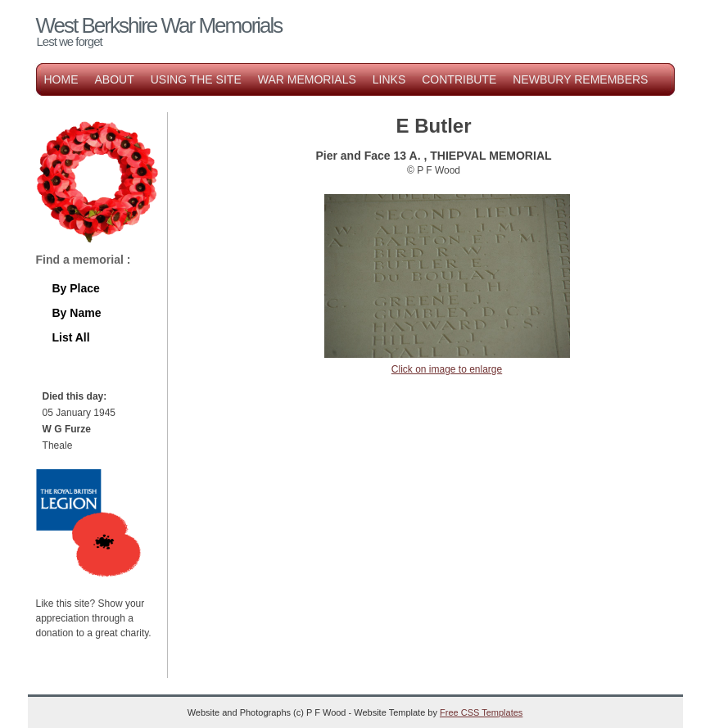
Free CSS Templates (481, 712)
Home (61, 79)
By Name (77, 313)
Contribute (459, 79)
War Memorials (307, 79)
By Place (76, 288)
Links (389, 79)
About (115, 79)
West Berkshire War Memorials (159, 25)
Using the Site (196, 79)
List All (71, 337)
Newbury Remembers (580, 79)
